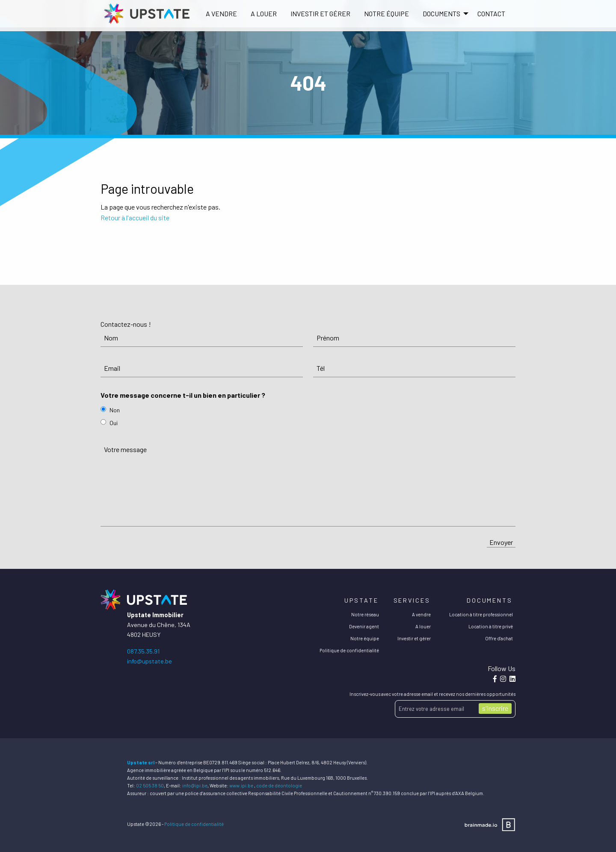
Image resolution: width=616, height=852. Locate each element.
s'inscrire (495, 708)
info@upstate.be (150, 661)
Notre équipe (386, 13)
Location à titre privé (491, 626)
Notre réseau (365, 614)
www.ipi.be (241, 785)
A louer (264, 13)
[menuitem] (221, 14)
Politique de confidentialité (349, 650)
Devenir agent (364, 626)
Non (115, 410)
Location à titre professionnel (481, 614)
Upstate (361, 600)
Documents (490, 600)
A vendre (221, 13)
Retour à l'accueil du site (135, 217)
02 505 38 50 (150, 785)
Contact (491, 13)
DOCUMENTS (441, 13)
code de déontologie (279, 785)
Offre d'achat (499, 638)
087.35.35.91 (143, 651)
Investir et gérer (320, 13)
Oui (114, 423)
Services (412, 600)
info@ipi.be (195, 785)
